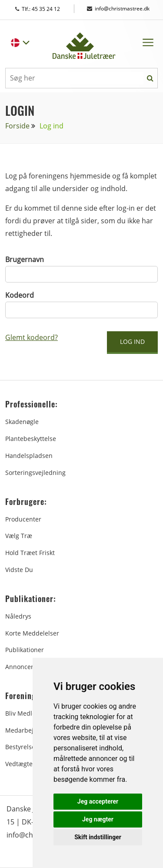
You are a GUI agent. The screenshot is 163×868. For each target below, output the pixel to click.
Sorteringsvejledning (35, 473)
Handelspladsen (29, 456)
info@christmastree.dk (118, 8)
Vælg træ (19, 536)
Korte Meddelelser (32, 633)
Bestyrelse (20, 747)
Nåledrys (18, 616)
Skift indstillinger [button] (98, 837)
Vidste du (19, 570)
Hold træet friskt (30, 553)
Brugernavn (25, 259)
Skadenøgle (22, 422)
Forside (17, 126)
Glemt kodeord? (32, 337)
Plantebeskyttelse (31, 439)
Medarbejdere (26, 730)
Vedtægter (20, 764)
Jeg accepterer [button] (98, 801)
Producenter (23, 519)
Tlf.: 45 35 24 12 (46, 9)
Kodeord (20, 295)
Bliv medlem (23, 713)
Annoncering (24, 667)
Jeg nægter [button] (98, 819)
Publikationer (25, 650)
